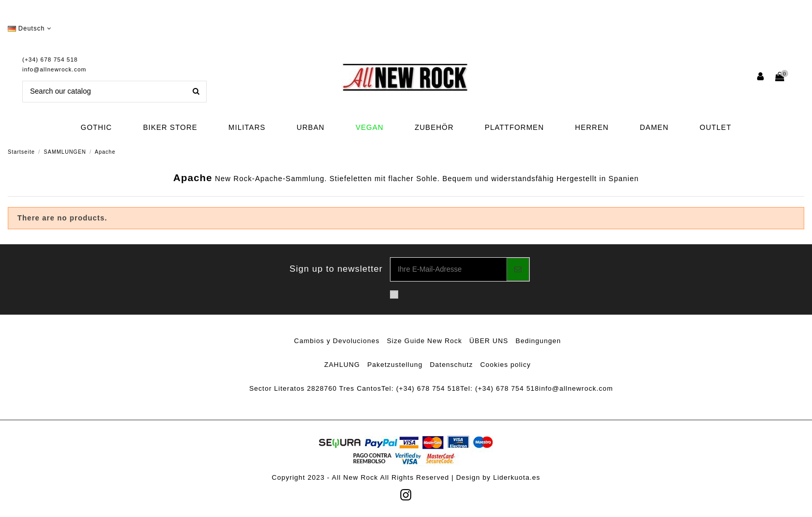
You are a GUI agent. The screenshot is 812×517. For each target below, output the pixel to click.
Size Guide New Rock (424, 341)
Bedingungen (539, 341)
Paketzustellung (395, 365)
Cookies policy (505, 365)
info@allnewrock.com (54, 69)
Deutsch (30, 28)
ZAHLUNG (342, 365)
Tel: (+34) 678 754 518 (421, 388)
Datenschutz (451, 365)
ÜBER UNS (489, 341)
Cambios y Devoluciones (337, 341)
